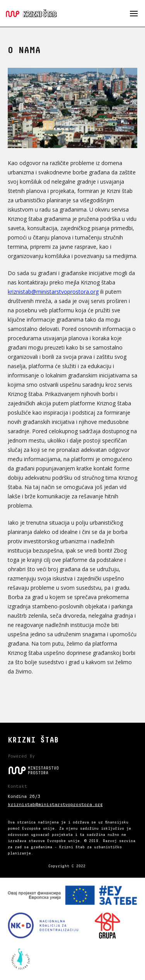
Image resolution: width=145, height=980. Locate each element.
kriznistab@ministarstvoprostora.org (53, 292)
